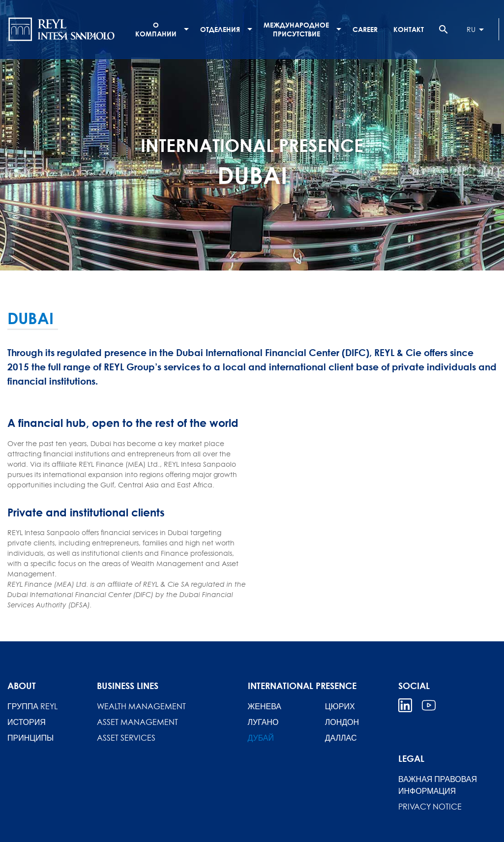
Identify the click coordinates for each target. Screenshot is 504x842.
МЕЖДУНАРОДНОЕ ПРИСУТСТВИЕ (296, 29)
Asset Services (126, 738)
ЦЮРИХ (340, 706)
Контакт (409, 29)
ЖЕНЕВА (265, 706)
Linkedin (405, 705)
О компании (156, 29)
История (27, 722)
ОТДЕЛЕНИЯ (220, 29)
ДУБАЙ (261, 738)
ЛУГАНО (263, 722)
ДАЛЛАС (341, 738)
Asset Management (137, 722)
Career (365, 29)
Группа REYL (32, 706)
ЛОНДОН (342, 722)
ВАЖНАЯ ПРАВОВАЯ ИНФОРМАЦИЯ (438, 785)
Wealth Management (141, 706)
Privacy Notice (430, 807)
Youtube (429, 705)
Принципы (30, 738)
